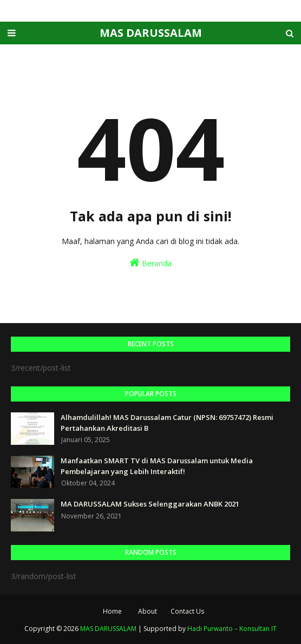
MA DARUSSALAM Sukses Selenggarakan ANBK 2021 (150, 504)
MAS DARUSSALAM (151, 33)
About (148, 611)
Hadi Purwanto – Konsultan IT (232, 629)
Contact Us (187, 611)
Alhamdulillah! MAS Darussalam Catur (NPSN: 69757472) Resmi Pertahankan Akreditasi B (167, 423)
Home (112, 611)
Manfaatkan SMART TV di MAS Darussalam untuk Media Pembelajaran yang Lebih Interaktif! (157, 466)
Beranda (150, 263)
